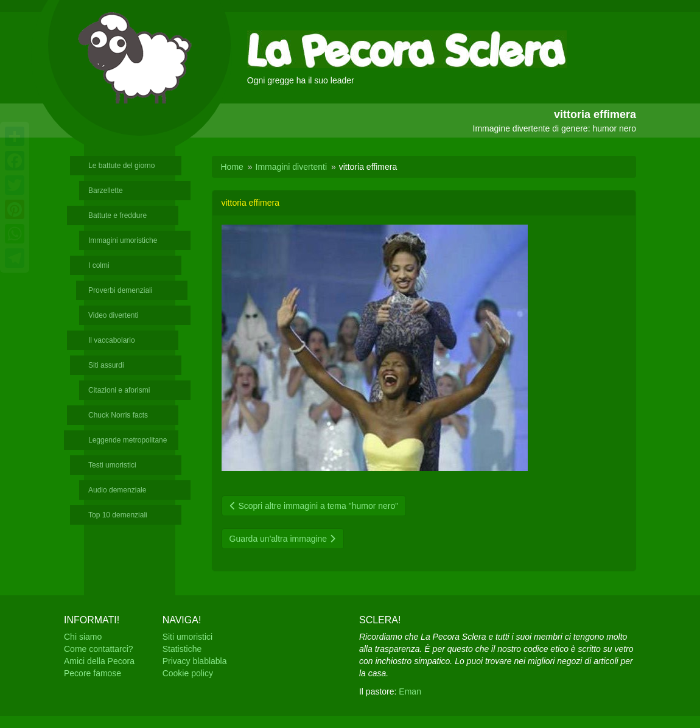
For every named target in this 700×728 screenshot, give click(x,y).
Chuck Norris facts (118, 415)
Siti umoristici (187, 637)
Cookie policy (188, 673)
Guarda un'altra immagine (283, 539)
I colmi (99, 265)
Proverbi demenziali (120, 290)
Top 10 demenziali (118, 515)
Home (232, 167)
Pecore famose (93, 673)
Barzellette (106, 191)
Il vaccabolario (112, 340)
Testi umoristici (112, 465)
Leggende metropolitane (128, 440)
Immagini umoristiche (123, 240)
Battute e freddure (117, 215)
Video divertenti (114, 315)
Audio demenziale (117, 490)
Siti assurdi (106, 365)
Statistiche (182, 649)
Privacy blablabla (195, 661)
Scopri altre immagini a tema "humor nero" (314, 506)
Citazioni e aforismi (119, 390)
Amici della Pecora (99, 661)
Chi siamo (83, 637)
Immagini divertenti (292, 167)
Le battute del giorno (121, 166)
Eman (410, 691)
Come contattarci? (99, 649)
